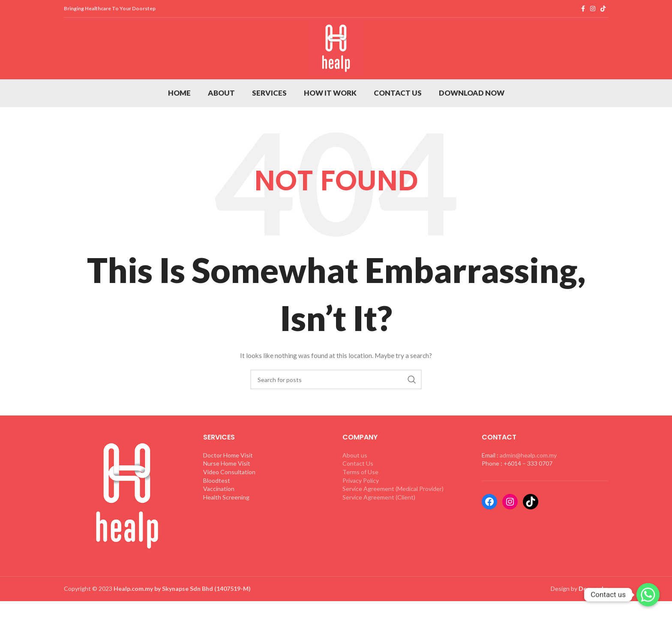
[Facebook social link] (583, 9)
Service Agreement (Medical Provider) (393, 513)
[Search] (336, 404)
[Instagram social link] (593, 9)
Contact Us (358, 488)
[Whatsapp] (648, 595)
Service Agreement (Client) (379, 522)
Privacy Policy (361, 505)
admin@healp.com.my (528, 480)
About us (355, 480)
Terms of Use (360, 497)
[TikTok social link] (603, 9)
